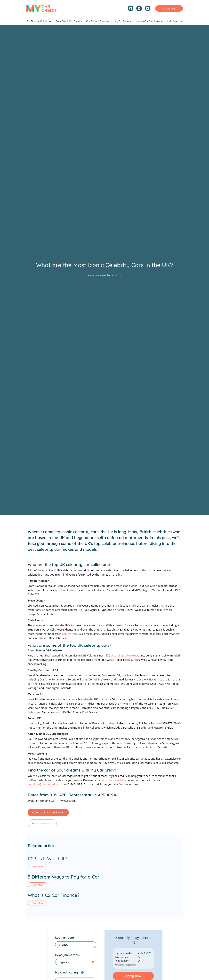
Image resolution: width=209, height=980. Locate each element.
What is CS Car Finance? (54, 897)
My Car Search (123, 21)
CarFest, (67, 634)
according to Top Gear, (125, 656)
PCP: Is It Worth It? (47, 859)
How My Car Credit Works (149, 21)
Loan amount (65, 940)
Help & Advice (175, 21)
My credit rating (66, 975)
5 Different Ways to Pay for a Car (64, 878)
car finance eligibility (113, 780)
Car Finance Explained (98, 21)
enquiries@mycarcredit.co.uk (46, 784)
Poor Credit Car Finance (69, 21)
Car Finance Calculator (39, 21)
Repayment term (67, 957)
